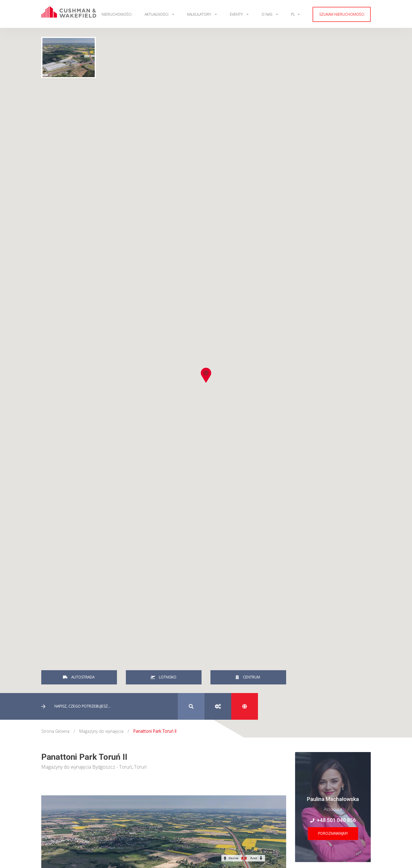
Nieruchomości (117, 14)
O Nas (267, 14)
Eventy (237, 14)
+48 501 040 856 (333, 820)
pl (293, 14)
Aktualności (157, 14)
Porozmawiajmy (333, 833)
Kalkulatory (199, 14)
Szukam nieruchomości (342, 14)
